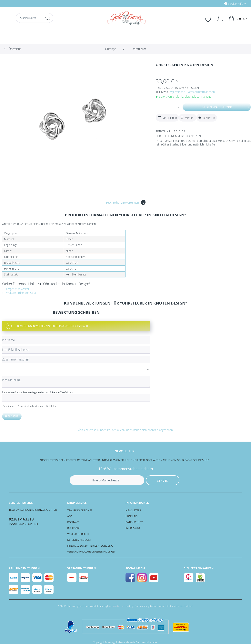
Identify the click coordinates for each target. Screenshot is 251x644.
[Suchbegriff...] (35, 18)
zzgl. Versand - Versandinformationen (192, 92)
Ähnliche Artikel (88, 430)
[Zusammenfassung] (76, 359)
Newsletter (133, 510)
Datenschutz (134, 522)
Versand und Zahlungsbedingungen (92, 552)
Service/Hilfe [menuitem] (234, 4)
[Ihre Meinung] (76, 382)
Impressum (133, 528)
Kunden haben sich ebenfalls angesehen (148, 430)
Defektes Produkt (79, 540)
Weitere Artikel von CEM (19, 293)
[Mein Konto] (218, 18)
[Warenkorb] (238, 18)
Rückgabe (74, 528)
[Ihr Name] (76, 340)
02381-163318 (21, 519)
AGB (70, 516)
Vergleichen (167, 117)
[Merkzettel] (208, 19)
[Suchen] (48, 18)
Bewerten (207, 118)
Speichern (12, 416)
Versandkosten (117, 606)
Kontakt (73, 522)
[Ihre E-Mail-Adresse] (76, 350)
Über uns (131, 516)
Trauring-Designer (80, 510)
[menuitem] (218, 3)
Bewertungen (134, 203)
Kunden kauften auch (110, 430)
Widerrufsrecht (78, 534)
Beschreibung (114, 203)
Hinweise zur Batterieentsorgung (90, 546)
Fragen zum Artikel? (16, 289)
